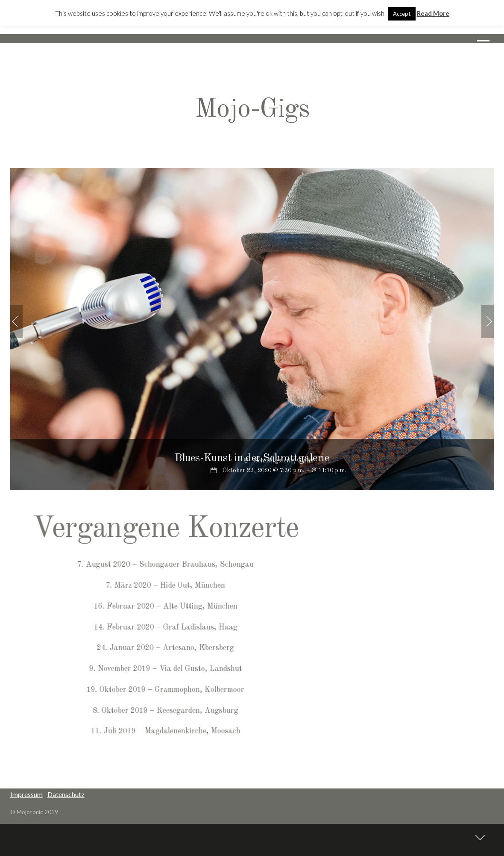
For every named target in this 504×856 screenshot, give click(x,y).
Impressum (26, 794)
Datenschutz (66, 794)
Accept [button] (402, 14)
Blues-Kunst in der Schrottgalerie (252, 458)
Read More (433, 13)
